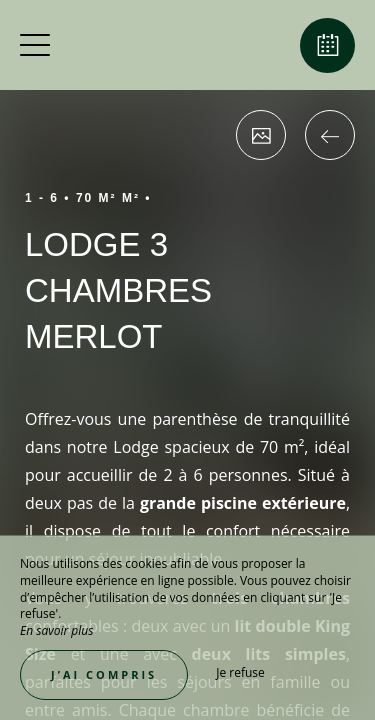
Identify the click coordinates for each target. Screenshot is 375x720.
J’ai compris (104, 674)
